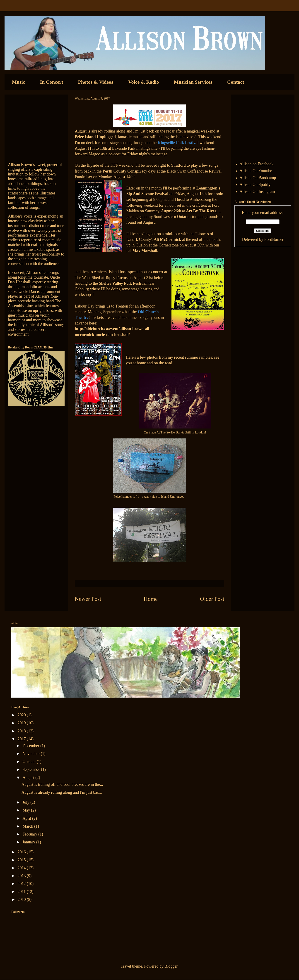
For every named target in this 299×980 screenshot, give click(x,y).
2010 (22, 900)
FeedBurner (274, 239)
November (31, 754)
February (30, 834)
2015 (22, 860)
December (31, 746)
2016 (22, 852)
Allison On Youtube (256, 171)
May (27, 810)
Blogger (171, 966)
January (29, 842)
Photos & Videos (96, 82)
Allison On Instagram (257, 192)
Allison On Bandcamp (258, 178)
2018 (22, 731)
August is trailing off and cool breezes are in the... (62, 784)
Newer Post (88, 599)
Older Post (212, 599)
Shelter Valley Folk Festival (123, 283)
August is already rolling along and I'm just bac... (62, 792)
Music (18, 82)
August (29, 778)
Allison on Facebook (257, 164)
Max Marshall (145, 251)
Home (151, 599)
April (27, 818)
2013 (22, 876)
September (32, 769)
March (28, 826)
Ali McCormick (167, 239)
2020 (22, 715)
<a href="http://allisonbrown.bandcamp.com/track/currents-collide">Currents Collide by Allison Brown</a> (36, 126)
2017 (22, 739)
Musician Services (193, 82)
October (29, 762)
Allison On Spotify (255, 185)
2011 (22, 892)
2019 (22, 723)
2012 (22, 884)
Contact (236, 82)
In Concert (51, 82)
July (26, 802)
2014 (22, 868)
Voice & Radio (144, 82)
